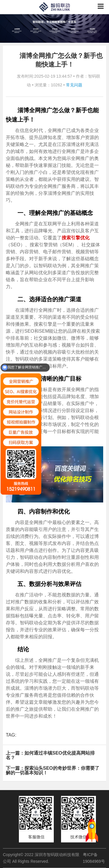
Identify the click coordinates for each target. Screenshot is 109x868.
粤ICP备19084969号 (94, 858)
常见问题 (74, 85)
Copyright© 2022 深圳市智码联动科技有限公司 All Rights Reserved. (41, 858)
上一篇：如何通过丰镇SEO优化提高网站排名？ (50, 755)
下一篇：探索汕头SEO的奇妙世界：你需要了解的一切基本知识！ (53, 770)
